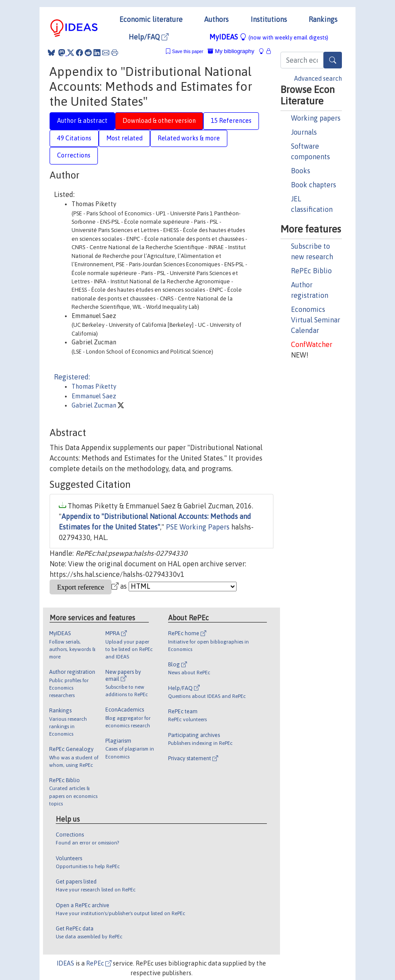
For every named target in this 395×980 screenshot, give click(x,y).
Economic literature (151, 19)
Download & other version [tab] (159, 121)
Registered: (72, 377)
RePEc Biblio (311, 271)
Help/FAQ (149, 37)
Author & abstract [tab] (82, 121)
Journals (304, 132)
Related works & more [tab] (189, 138)
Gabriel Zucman (95, 405)
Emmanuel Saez (94, 396)
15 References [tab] (231, 121)
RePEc (99, 963)
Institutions (269, 19)
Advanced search (318, 79)
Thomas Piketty (94, 386)
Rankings (323, 19)
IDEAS (65, 963)
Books (301, 171)
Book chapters (314, 185)
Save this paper (188, 52)
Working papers (316, 118)
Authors (216, 19)
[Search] (333, 60)
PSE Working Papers (198, 527)
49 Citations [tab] (74, 138)
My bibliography (231, 51)
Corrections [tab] (74, 155)
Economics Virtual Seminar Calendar (316, 320)
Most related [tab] (124, 138)
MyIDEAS (269, 37)
